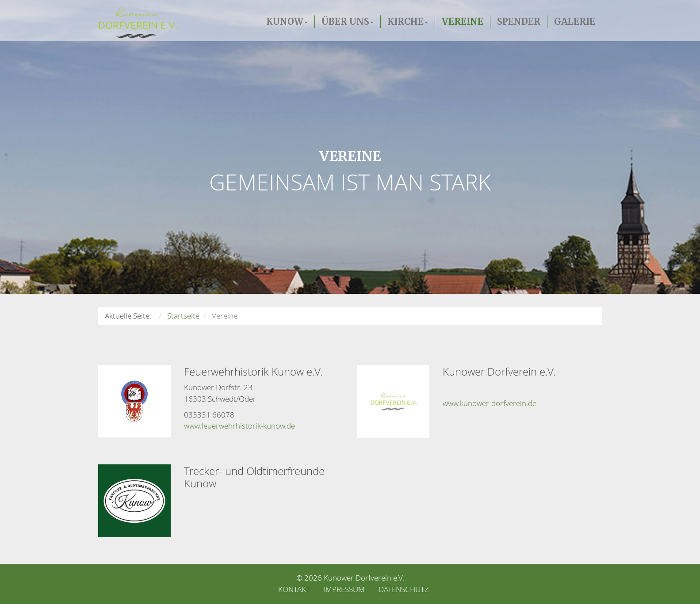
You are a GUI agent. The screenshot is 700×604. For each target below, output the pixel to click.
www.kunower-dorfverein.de (490, 403)
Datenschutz (404, 589)
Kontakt (294, 589)
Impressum (344, 589)
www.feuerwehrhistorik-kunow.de (239, 426)
